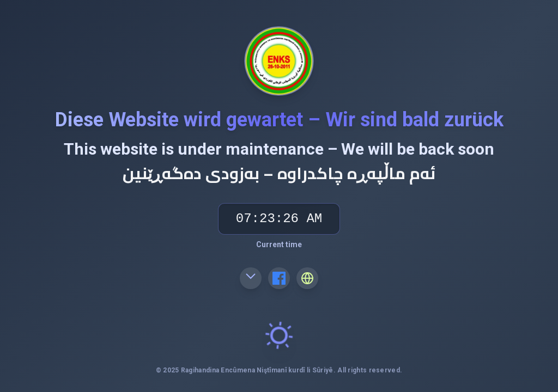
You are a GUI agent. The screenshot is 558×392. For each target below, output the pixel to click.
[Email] (251, 278)
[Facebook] (279, 278)
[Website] (307, 278)
